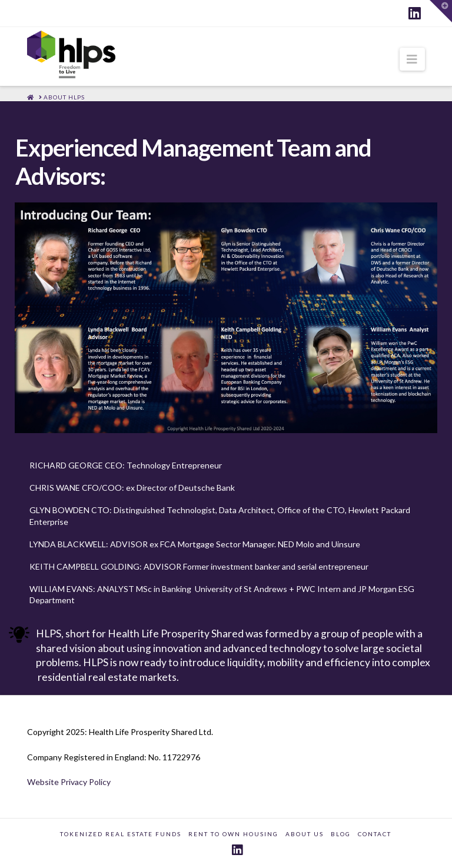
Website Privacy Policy (69, 782)
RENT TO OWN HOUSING (233, 834)
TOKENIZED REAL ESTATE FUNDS (121, 834)
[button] (412, 59)
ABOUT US (305, 834)
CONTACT (375, 834)
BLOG (341, 834)
